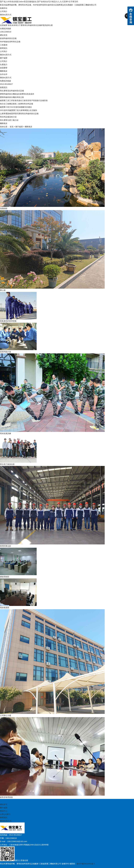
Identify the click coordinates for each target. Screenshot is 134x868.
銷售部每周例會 (6, 797)
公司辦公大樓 (5, 715)
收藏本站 (4, 8)
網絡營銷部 (5, 577)
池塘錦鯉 (4, 208)
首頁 (12, 127)
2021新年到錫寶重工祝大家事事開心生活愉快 (19, 110)
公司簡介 (4, 11)
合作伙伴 (4, 74)
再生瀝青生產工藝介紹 (9, 120)
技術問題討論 (5, 352)
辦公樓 (3, 290)
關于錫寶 (4, 58)
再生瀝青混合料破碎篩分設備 (12, 91)
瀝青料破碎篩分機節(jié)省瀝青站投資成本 (17, 94)
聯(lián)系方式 (6, 15)
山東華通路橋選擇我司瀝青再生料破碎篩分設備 (19, 114)
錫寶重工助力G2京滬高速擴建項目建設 (16, 107)
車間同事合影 (5, 546)
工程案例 (4, 45)
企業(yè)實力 (5, 814)
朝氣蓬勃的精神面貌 (8, 321)
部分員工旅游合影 (7, 464)
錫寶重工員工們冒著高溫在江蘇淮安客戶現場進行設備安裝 (24, 100)
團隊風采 (4, 71)
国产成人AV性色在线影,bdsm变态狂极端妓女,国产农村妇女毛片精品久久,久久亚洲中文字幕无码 (39, 2)
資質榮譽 (4, 68)
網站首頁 (4, 35)
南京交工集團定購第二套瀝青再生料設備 (16, 104)
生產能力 (4, 65)
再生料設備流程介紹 (8, 117)
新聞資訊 (4, 48)
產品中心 (4, 811)
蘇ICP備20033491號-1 (86, 864)
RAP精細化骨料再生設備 (10, 42)
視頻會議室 (5, 607)
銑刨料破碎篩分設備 (8, 38)
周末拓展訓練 (5, 433)
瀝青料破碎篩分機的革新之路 (12, 97)
